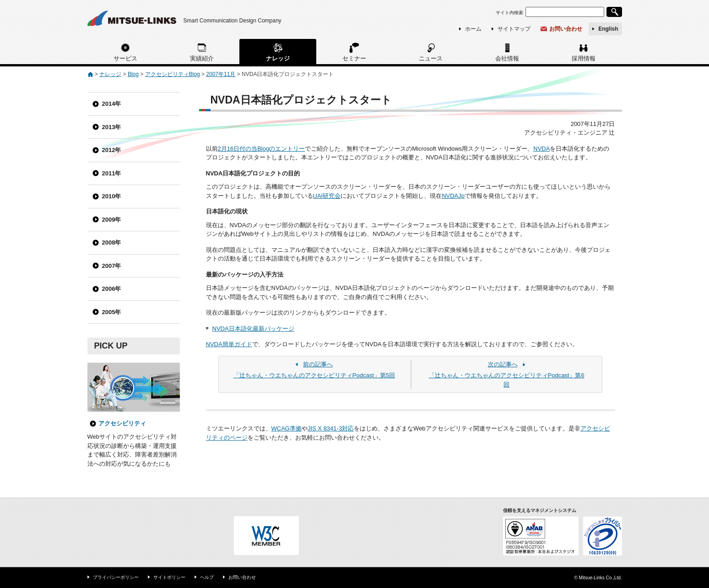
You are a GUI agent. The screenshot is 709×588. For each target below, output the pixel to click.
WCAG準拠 (287, 428)
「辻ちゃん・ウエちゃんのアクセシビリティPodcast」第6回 (506, 374)
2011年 (112, 173)
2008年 (112, 242)
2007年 (112, 266)
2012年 (112, 150)
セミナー (354, 58)
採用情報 (584, 58)
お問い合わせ (566, 29)
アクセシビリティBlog (173, 74)
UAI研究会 (327, 196)
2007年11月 (221, 74)
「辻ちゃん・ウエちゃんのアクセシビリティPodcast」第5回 (314, 370)
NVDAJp (453, 196)
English (608, 29)
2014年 (112, 104)
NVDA (541, 149)
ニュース (431, 58)
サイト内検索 (509, 13)
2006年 (112, 289)
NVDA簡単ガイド (229, 344)
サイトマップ (514, 29)
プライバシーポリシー (116, 577)
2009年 (112, 220)
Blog (133, 74)
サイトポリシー (169, 577)
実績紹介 (202, 58)
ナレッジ (278, 58)
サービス (125, 58)
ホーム (473, 29)
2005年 (112, 312)
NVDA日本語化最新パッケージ (253, 329)
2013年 (112, 127)
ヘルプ (207, 577)
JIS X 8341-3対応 (331, 428)
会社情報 (507, 58)
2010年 (112, 196)
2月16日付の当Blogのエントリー (262, 149)
